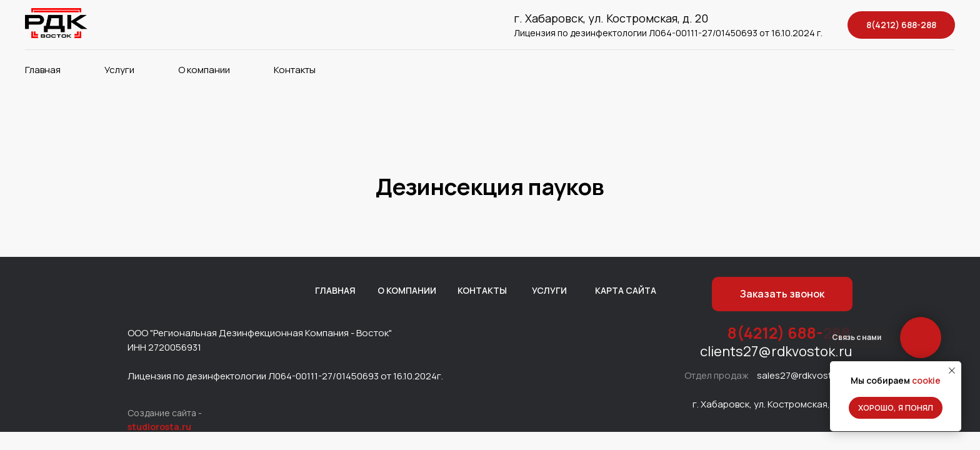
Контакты (295, 70)
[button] (782, 294)
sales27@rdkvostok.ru (805, 375)
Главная (43, 70)
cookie (926, 380)
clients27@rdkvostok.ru (776, 351)
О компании (204, 70)
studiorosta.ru (159, 427)
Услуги (119, 70)
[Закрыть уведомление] (952, 371)
